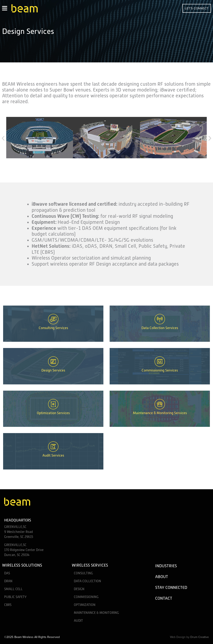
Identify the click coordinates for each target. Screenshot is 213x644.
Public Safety (15, 597)
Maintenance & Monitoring (96, 613)
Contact (164, 598)
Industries (166, 566)
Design (79, 589)
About (162, 577)
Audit (78, 621)
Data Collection (87, 581)
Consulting (83, 573)
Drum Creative (200, 637)
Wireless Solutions (22, 565)
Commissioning (86, 597)
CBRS (8, 605)
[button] (3, 138)
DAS (7, 573)
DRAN (8, 581)
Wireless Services (90, 565)
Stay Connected (171, 587)
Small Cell (13, 589)
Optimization (85, 605)
